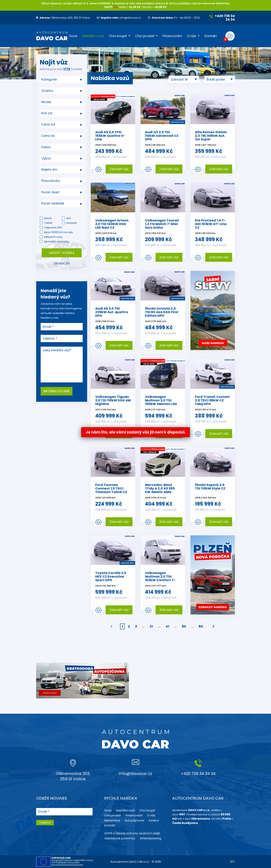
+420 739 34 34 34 (222, 18)
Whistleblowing (150, 838)
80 (201, 626)
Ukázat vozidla (62, 253)
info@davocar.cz (119, 18)
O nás (192, 36)
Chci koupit (118, 36)
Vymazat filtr (62, 263)
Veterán (72, 223)
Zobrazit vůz (119, 169)
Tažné (48, 223)
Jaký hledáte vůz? (57, 350)
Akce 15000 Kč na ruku (58, 232)
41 (167, 626)
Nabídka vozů (93, 36)
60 (184, 626)
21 (151, 626)
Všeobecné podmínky (120, 838)
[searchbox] (60, 79)
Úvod (73, 36)
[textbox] (62, 113)
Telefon (49, 339)
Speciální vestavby (57, 241)
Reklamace (112, 820)
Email (47, 327)
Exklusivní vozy (53, 237)
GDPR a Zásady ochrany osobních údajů (132, 833)
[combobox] (62, 79)
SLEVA (48, 218)
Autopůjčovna (134, 820)
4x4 (68, 218)
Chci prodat (145, 36)
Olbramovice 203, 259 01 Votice (63, 18)
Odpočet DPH (53, 227)
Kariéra (154, 820)
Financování (172, 36)
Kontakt (211, 36)
